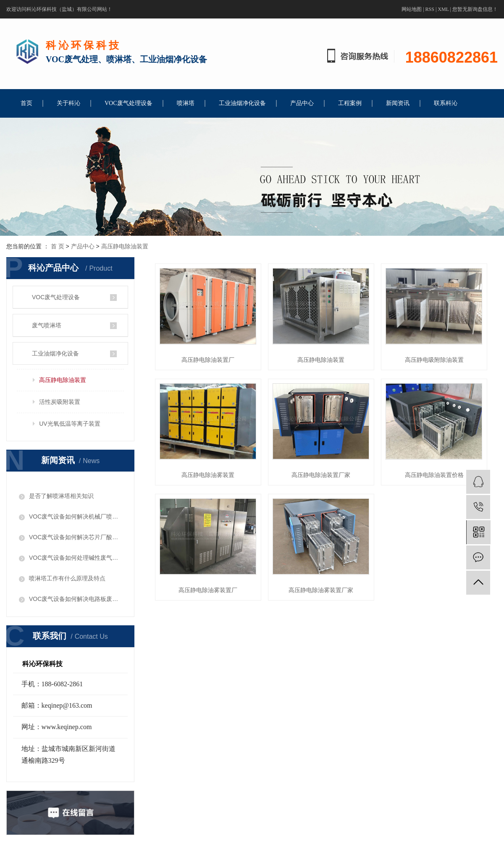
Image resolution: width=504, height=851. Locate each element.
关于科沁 (68, 103)
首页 (26, 103)
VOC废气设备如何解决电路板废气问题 (75, 599)
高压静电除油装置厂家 (323, 475)
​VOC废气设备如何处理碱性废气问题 (75, 558)
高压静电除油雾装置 (209, 475)
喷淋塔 (186, 103)
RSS (430, 9)
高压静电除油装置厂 (209, 360)
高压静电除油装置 (125, 246)
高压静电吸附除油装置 (438, 360)
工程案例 (350, 103)
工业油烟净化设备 (242, 103)
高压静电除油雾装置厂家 (323, 590)
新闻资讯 (398, 103)
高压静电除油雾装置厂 (209, 590)
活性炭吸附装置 (60, 402)
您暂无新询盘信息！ (475, 9)
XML (443, 9)
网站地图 (412, 9)
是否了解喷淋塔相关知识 (61, 496)
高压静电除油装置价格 (438, 475)
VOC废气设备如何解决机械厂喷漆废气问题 (75, 516)
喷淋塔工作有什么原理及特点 (67, 578)
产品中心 (302, 103)
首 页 (58, 246)
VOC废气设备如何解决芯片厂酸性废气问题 (75, 537)
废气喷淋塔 (47, 325)
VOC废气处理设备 (129, 103)
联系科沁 (446, 103)
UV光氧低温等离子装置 (70, 424)
